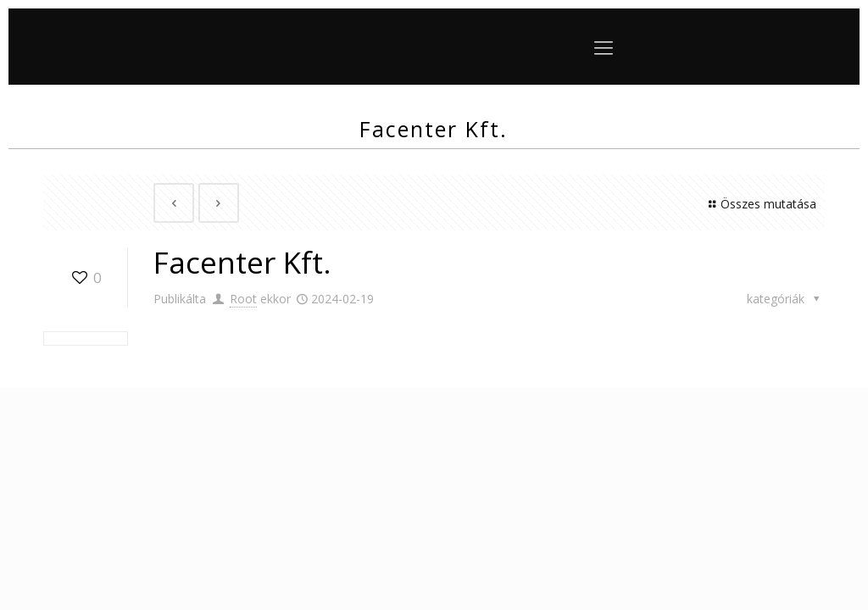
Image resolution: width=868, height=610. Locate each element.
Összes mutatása (760, 204)
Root (243, 299)
